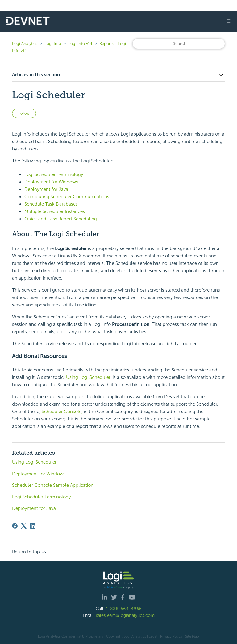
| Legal (152, 636)
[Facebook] (15, 526)
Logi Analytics (25, 44)
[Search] (179, 44)
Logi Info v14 (80, 44)
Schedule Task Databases (51, 204)
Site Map (192, 636)
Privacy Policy (171, 636)
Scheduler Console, (62, 412)
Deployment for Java (46, 189)
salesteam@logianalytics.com (125, 615)
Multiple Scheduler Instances (55, 211)
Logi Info (53, 44)
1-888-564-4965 (124, 609)
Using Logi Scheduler (88, 377)
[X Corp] (24, 526)
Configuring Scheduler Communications (67, 197)
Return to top (30, 552)
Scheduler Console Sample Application (53, 485)
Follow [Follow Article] (24, 113)
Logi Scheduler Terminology (54, 174)
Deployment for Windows (51, 182)
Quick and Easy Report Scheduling (61, 219)
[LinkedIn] (33, 526)
